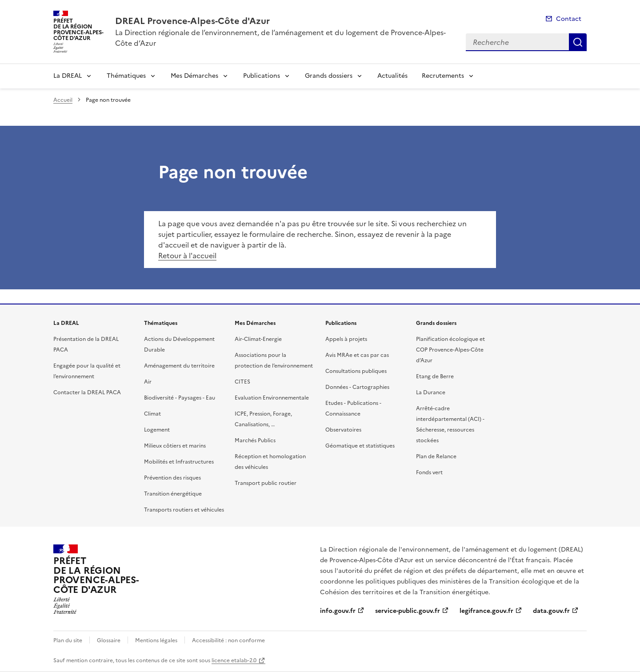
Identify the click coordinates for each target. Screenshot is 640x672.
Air (148, 382)
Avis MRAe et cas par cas (357, 355)
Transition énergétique (173, 494)
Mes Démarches (194, 76)
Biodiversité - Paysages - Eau (180, 398)
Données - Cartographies (357, 387)
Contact (569, 19)
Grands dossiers (329, 76)
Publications (262, 76)
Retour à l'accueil (187, 256)
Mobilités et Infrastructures (179, 462)
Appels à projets (346, 339)
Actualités (392, 76)
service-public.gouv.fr (408, 611)
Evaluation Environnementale (272, 398)
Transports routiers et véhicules (184, 510)
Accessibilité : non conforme (228, 640)
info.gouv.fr (338, 611)
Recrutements (443, 76)
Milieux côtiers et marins (175, 446)
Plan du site (68, 640)
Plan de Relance (436, 456)
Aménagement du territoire (179, 366)
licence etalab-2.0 (234, 660)
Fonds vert (429, 472)
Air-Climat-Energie (258, 339)
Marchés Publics (255, 440)
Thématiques (126, 76)
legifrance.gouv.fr (486, 611)
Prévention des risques (172, 478)
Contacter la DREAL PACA (87, 392)
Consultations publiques (356, 371)
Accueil (63, 100)
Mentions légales (156, 640)
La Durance (431, 392)
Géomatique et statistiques (360, 446)
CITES (242, 382)
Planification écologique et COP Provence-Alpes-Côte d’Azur (450, 350)
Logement (157, 430)
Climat (152, 414)
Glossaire (109, 640)
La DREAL (68, 76)
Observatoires (343, 430)
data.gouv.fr (551, 611)
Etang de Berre (435, 376)
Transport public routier (266, 483)
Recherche (578, 42)
